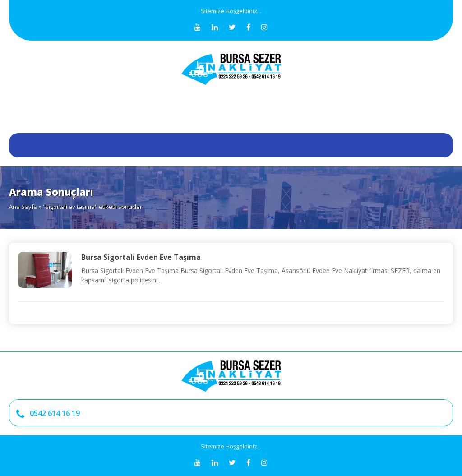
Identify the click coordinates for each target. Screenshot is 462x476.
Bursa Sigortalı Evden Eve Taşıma (141, 257)
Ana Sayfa (23, 207)
